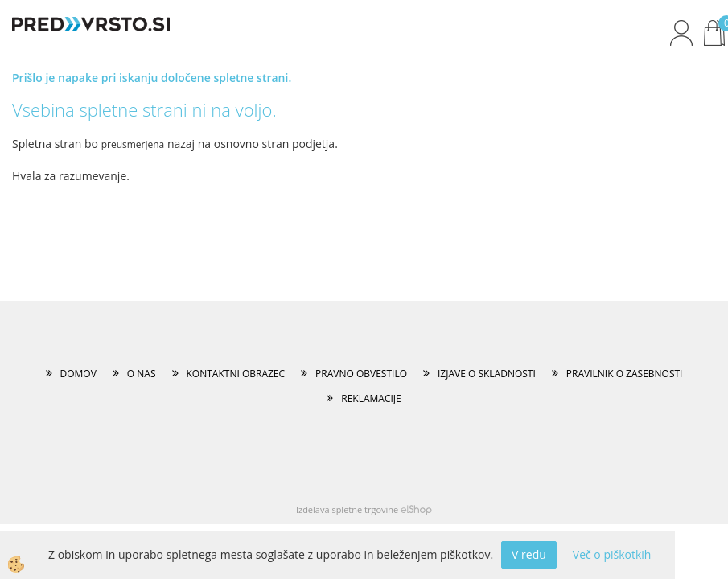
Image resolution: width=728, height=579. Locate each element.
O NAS (142, 374)
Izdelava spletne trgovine (347, 509)
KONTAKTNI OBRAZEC (236, 374)
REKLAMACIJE (371, 398)
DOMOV (78, 374)
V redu (529, 554)
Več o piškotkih (612, 554)
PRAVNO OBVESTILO (361, 374)
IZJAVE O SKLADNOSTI (487, 374)
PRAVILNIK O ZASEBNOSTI (625, 374)
